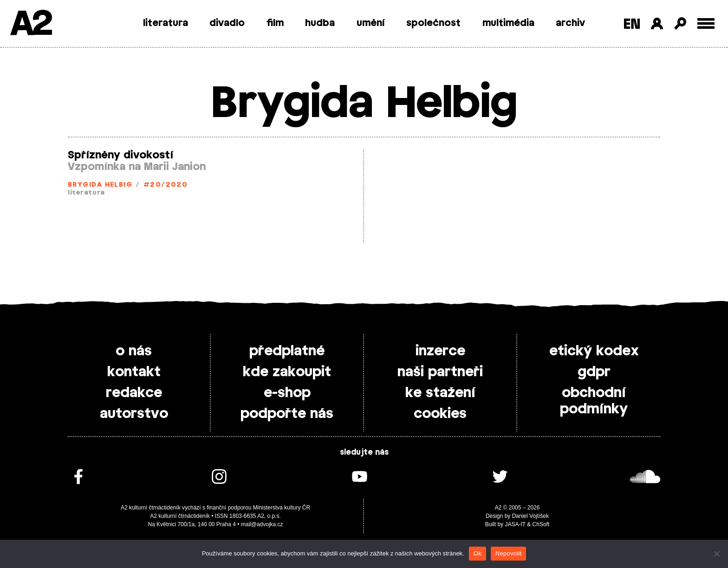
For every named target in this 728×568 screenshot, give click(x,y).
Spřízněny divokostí (120, 155)
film (275, 23)
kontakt (134, 372)
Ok (478, 553)
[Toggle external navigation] (706, 23)
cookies (440, 414)
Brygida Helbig (100, 185)
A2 (30, 24)
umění (371, 23)
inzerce (440, 351)
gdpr (594, 372)
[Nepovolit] (716, 554)
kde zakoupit (287, 372)
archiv (570, 23)
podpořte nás (287, 414)
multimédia (508, 23)
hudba (320, 23)
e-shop (287, 393)
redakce (134, 393)
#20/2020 (166, 185)
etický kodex (594, 351)
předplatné (287, 351)
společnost (433, 23)
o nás (134, 351)
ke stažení (440, 393)
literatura (166, 23)
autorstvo (134, 414)
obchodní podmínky (594, 401)
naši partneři (440, 372)
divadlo (227, 23)
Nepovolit (508, 553)
